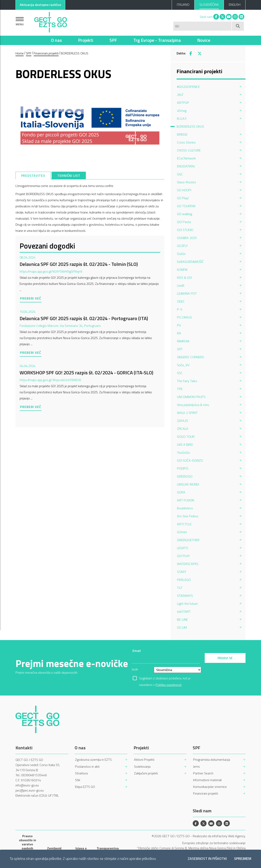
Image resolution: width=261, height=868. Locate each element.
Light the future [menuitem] (187, 604)
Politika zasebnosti (169, 685)
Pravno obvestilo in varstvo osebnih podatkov (28, 844)
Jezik (135, 669)
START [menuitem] (182, 572)
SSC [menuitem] (180, 373)
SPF (113, 40)
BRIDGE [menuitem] (182, 134)
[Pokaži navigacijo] (20, 21)
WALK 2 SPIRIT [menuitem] (187, 413)
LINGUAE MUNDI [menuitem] (188, 484)
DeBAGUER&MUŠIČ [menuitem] (190, 262)
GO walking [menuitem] (185, 214)
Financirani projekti (46, 53)
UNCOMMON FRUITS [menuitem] (191, 397)
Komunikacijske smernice (210, 787)
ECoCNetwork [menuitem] (186, 158)
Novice (204, 40)
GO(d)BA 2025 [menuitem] (187, 238)
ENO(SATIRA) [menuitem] (186, 166)
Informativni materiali (207, 780)
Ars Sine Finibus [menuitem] (188, 516)
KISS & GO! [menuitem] (184, 278)
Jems (196, 767)
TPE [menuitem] (180, 389)
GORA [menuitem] (181, 492)
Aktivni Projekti (144, 760)
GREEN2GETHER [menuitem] (188, 540)
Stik (78, 780)
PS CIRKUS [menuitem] (184, 317)
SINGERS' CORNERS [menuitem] (191, 357)
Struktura (81, 773)
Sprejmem (243, 859)
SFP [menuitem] (180, 349)
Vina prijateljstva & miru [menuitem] (193, 405)
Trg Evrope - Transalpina (157, 40)
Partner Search (203, 773)
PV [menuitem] (179, 325)
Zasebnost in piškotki (207, 859)
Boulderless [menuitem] (185, 508)
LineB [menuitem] (181, 285)
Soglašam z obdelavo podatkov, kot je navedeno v (165, 679)
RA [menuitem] (179, 333)
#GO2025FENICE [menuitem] (188, 87)
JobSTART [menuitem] (184, 611)
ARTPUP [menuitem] (183, 103)
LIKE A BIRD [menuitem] (185, 445)
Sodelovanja (142, 767)
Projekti (86, 40)
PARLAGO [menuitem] (184, 580)
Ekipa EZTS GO (85, 787)
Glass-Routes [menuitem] (186, 182)
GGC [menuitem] (180, 174)
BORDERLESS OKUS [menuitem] (190, 126)
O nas (56, 40)
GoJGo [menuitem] (181, 254)
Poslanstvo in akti (87, 767)
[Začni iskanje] (238, 26)
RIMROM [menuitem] (183, 341)
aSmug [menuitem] (182, 111)
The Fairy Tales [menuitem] (187, 381)
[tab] (33, 176)
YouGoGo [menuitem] (183, 452)
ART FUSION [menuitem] (186, 500)
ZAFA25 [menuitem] (182, 421)
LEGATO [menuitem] (182, 548)
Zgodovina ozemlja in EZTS (93, 760)
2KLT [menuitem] (180, 95)
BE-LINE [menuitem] (182, 619)
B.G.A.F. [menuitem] (182, 118)
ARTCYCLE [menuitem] (184, 524)
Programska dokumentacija (212, 760)
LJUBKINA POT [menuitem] (187, 293)
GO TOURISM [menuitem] (186, 206)
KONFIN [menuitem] (182, 270)
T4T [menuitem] (180, 588)
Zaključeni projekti (146, 773)
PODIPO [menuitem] (183, 468)
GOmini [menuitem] (182, 532)
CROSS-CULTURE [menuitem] (189, 150)
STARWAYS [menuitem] (185, 596)
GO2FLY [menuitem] (182, 246)
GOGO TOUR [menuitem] (186, 437)
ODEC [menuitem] (181, 301)
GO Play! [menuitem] (183, 198)
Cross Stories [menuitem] (186, 142)
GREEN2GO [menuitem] (185, 476)
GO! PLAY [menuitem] (183, 556)
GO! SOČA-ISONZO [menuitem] (190, 460)
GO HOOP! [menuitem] (184, 190)
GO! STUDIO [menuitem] (185, 230)
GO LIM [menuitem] (182, 627)
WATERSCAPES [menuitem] (188, 564)
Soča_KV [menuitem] (183, 365)
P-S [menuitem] (180, 309)
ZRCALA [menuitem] (183, 429)
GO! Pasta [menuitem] (184, 222)
